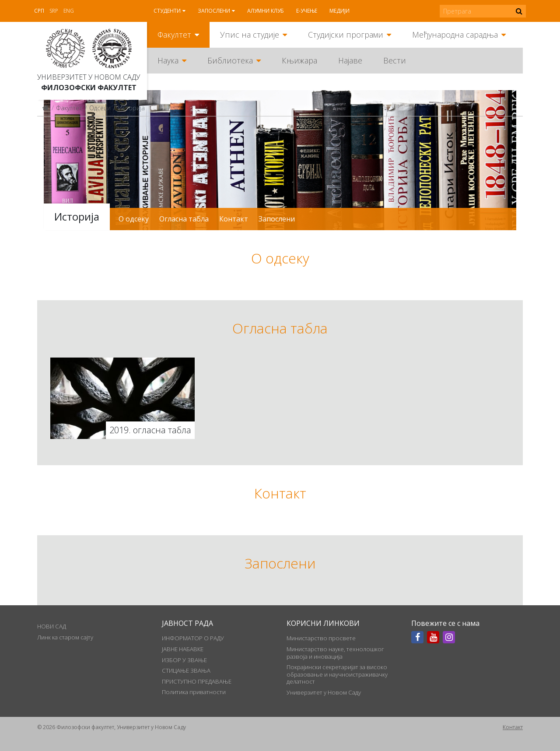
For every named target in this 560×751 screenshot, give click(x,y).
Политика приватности (194, 692)
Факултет (174, 35)
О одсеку (134, 219)
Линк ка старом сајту (65, 637)
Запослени (214, 11)
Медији (339, 11)
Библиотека (230, 60)
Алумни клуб (266, 11)
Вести (395, 60)
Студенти (167, 11)
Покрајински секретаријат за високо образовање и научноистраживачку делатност (337, 674)
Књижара (299, 60)
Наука (168, 60)
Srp (54, 11)
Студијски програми (346, 35)
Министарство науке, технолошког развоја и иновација (335, 653)
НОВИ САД (52, 626)
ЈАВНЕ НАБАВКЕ (183, 649)
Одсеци (100, 108)
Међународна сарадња (455, 35)
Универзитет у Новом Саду (89, 77)
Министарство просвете (321, 638)
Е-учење (307, 11)
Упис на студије (250, 35)
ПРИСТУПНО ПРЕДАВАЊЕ (197, 681)
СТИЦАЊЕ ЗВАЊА (186, 670)
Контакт (234, 219)
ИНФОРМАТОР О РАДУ (193, 638)
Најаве (350, 60)
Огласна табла (184, 219)
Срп (39, 11)
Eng (69, 11)
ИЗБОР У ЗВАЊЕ (184, 660)
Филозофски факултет (89, 88)
